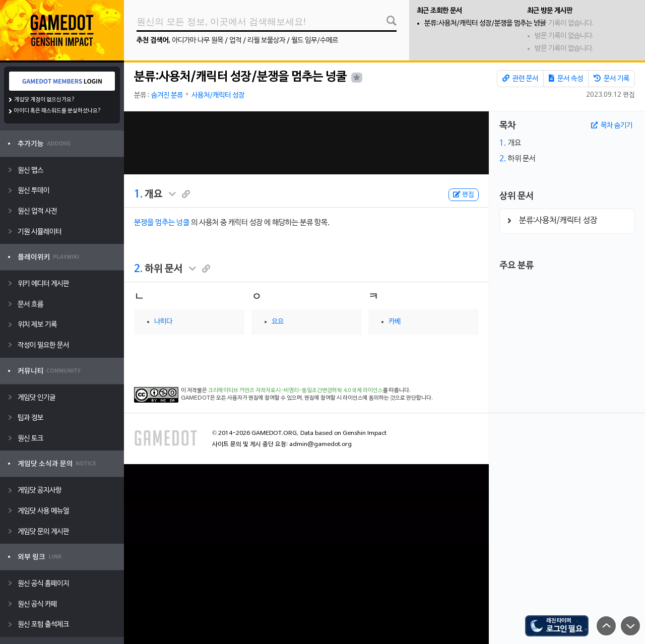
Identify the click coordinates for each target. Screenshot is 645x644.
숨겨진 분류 (167, 95)
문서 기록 (611, 79)
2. (138, 269)
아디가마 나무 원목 (198, 41)
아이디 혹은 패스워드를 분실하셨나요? (58, 111)
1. (138, 195)
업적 (235, 41)
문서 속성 (566, 79)
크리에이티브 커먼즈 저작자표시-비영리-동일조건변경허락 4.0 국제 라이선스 (296, 391)
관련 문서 (520, 79)
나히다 (163, 322)
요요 (278, 322)
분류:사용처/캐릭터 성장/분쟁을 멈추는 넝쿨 (485, 23)
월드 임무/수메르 (315, 41)
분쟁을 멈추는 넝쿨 (162, 223)
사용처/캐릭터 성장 (218, 95)
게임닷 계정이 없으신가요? (45, 100)
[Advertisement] (306, 143)
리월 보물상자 (266, 41)
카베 (395, 322)
